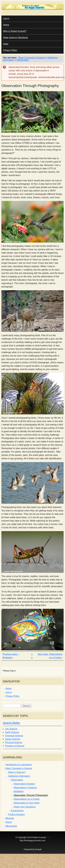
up (32, 656)
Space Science (13, 739)
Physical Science (14, 742)
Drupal (38, 849)
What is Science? (17, 772)
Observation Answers (24, 784)
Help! (6, 44)
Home (6, 25)
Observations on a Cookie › (56, 656)
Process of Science (15, 746)
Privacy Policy (10, 50)
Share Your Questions (25, 807)
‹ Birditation (11, 656)
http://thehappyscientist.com (32, 840)
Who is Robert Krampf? (15, 31)
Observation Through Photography (31, 795)
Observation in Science (25, 788)
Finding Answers (16, 814)
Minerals (10, 818)
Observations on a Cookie (27, 799)
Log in (6, 18)
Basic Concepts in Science (32, 58)
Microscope (11, 826)
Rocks (9, 822)
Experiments (17, 811)
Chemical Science (14, 736)
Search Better (11, 723)
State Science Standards (15, 37)
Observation (23, 60)
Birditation (19, 791)
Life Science (11, 729)
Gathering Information (19, 776)
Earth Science (12, 732)
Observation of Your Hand (27, 803)
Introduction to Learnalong (19, 765)
